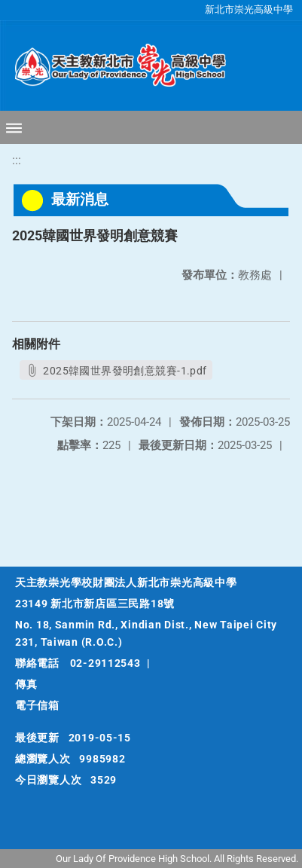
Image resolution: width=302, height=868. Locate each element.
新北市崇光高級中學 (249, 9)
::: (17, 160)
